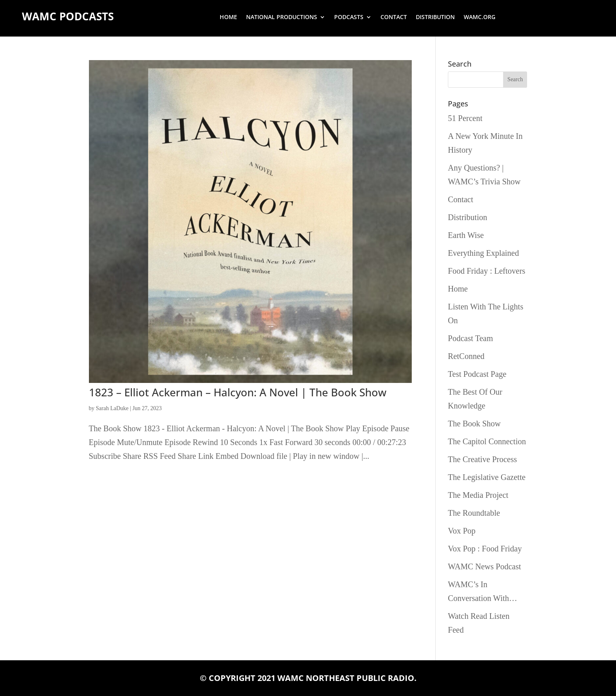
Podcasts (349, 17)
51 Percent (465, 118)
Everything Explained (483, 253)
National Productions (282, 17)
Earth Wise (466, 235)
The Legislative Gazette (487, 477)
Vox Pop (462, 531)
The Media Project (478, 495)
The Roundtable (474, 513)
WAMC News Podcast (484, 566)
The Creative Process (482, 459)
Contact (394, 17)
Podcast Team (470, 338)
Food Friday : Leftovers (487, 271)
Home (228, 17)
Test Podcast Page (477, 374)
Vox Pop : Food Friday (485, 549)
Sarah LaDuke (112, 408)
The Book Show (474, 424)
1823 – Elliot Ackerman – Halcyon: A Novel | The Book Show (238, 392)
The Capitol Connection (487, 441)
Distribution (435, 17)
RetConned (466, 356)
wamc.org (480, 17)
